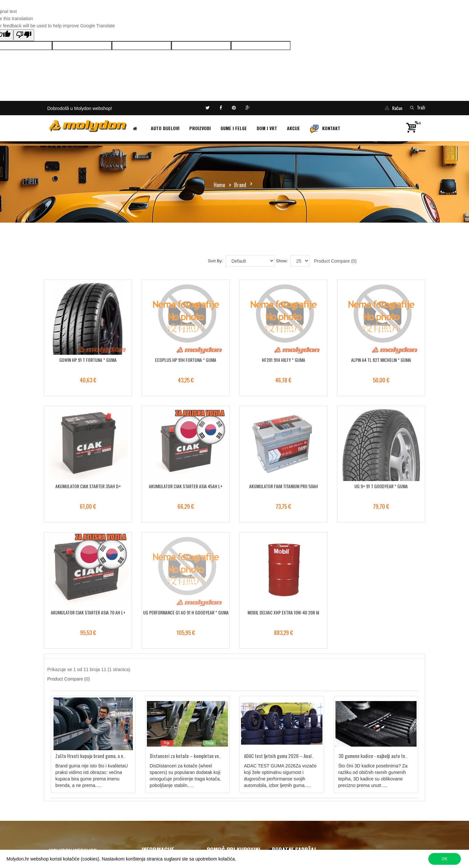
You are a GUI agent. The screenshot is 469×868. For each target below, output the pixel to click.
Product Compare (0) (335, 261)
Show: (282, 261)
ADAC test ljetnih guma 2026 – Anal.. (279, 756)
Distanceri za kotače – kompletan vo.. (185, 756)
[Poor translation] (24, 35)
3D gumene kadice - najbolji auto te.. (373, 756)
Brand (240, 185)
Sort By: (215, 261)
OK (444, 859)
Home (220, 185)
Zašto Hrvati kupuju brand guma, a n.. (90, 756)
